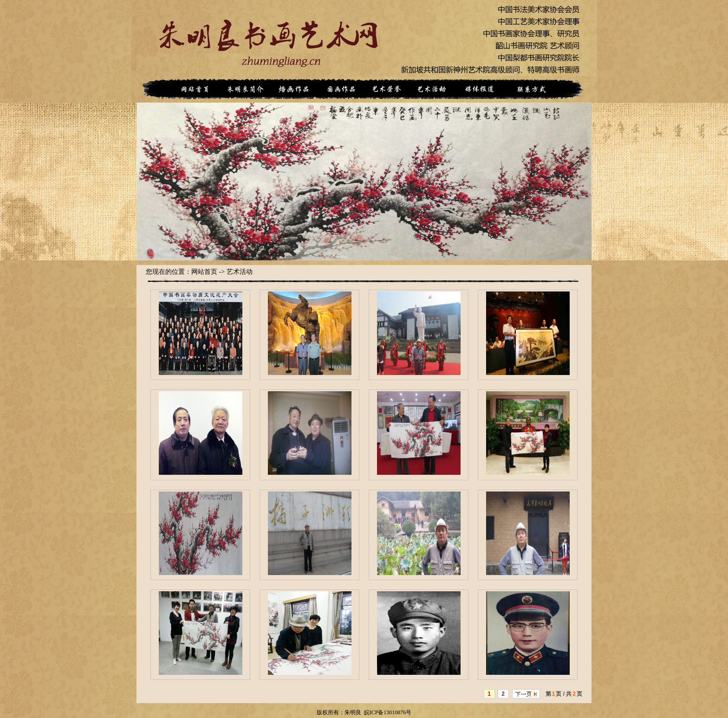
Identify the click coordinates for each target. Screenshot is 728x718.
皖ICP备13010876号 (388, 712)
